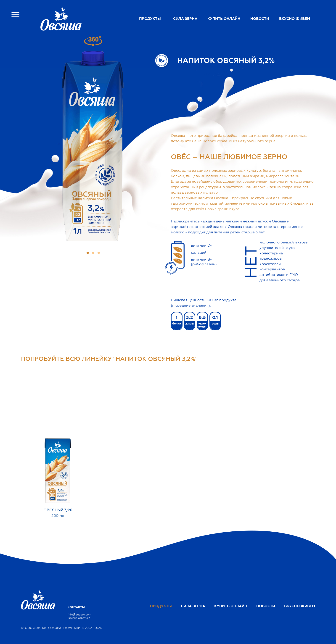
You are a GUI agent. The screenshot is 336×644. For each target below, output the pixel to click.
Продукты (150, 19)
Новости (260, 19)
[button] (88, 253)
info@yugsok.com (79, 615)
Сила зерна (185, 19)
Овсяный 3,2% (58, 510)
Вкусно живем (295, 19)
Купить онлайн (224, 19)
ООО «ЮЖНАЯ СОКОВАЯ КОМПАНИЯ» (55, 628)
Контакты (76, 607)
